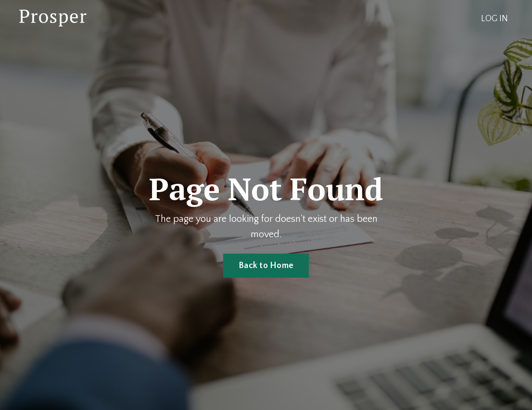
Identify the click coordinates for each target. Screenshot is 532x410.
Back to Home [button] (266, 266)
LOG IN (494, 19)
